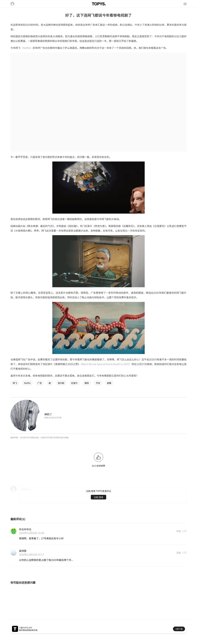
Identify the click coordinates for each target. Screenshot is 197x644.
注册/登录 (98, 497)
